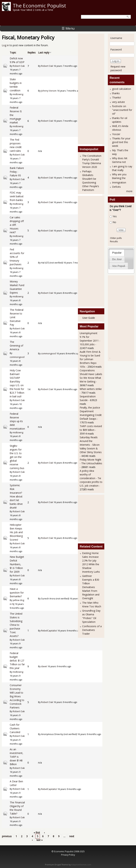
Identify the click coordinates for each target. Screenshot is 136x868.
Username (116, 38)
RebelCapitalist (49, 631)
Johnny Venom (49, 91)
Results (114, 241)
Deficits (116, 187)
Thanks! (117, 97)
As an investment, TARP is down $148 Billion (16, 757)
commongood (17, 357)
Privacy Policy (68, 855)
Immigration (119, 182)
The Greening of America (16, 346)
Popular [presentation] (117, 253)
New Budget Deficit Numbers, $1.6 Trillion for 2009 (17, 564)
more (129, 191)
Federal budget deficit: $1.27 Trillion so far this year (17, 661)
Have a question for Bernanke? (17, 593)
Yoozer (116, 134)
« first (37, 832)
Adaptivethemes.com (81, 865)
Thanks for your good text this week (121, 142)
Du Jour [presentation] (117, 259)
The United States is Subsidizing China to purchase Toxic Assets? (16, 625)
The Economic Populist (39, 5)
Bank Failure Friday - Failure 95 (17, 172)
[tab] (117, 253)
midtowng (18, 94)
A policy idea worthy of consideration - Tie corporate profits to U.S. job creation (91, 478)
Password (116, 49)
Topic (13, 53)
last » (39, 840)
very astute (118, 102)
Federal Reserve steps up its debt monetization (17, 421)
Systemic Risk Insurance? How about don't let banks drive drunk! (16, 496)
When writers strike (91, 389)
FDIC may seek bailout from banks (17, 196)
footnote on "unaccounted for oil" (122, 110)
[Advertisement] (94, 89)
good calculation (122, 89)
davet (44, 666)
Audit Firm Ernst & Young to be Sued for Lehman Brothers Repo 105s (90, 359)
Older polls (116, 238)
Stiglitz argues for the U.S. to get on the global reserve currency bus (17, 457)
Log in (5, 45)
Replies (32, 53)
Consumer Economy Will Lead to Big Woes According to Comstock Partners (17, 696)
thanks (116, 93)
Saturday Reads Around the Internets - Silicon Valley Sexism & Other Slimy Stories (91, 445)
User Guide (89, 318)
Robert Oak (19, 66)
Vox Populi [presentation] (119, 266)
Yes (115, 216)
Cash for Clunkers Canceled (15, 728)
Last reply (45, 53)
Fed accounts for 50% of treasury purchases (17, 257)
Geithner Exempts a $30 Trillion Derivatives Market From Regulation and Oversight (91, 587)
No (114, 222)
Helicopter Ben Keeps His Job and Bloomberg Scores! (16, 532)
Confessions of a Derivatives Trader (92, 630)
